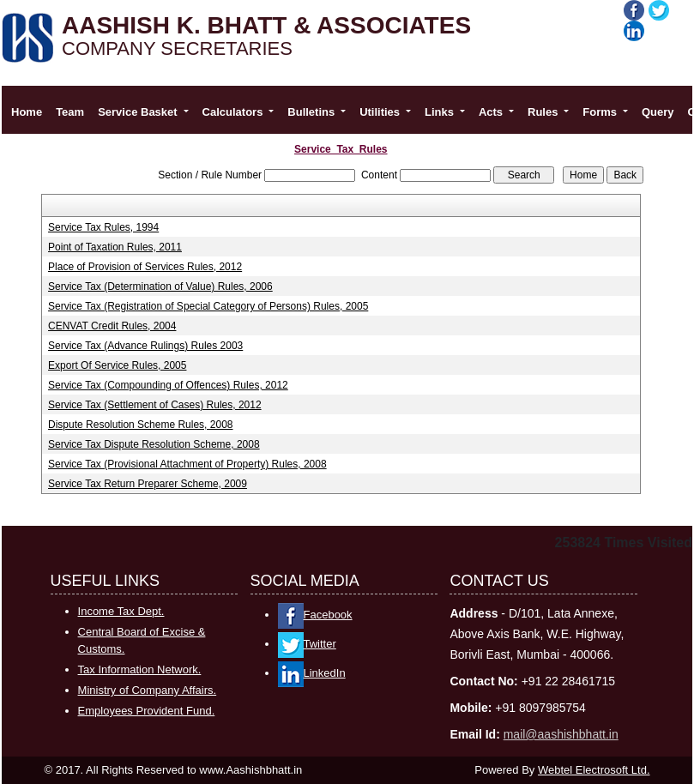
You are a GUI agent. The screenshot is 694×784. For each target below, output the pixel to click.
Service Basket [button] (139, 112)
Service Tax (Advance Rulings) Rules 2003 (145, 346)
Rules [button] (544, 112)
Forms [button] (601, 112)
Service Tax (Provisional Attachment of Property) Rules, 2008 (187, 464)
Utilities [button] (381, 112)
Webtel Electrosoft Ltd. (594, 770)
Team (70, 112)
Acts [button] (492, 112)
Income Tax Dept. (121, 611)
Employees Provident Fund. (147, 711)
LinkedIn (312, 673)
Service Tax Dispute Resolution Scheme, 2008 (154, 444)
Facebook (315, 615)
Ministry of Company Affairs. (148, 690)
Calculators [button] (234, 112)
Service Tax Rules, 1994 (103, 227)
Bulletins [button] (313, 112)
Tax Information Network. (140, 669)
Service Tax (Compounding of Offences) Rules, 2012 (168, 385)
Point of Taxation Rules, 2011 (115, 247)
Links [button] (441, 112)
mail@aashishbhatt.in (561, 734)
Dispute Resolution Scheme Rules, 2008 (140, 425)
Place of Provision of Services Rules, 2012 (145, 267)
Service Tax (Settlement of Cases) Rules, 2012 (155, 405)
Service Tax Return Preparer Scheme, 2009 (148, 484)
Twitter (307, 644)
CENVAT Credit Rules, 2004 (112, 326)
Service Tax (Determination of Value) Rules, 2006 (160, 286)
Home (27, 112)
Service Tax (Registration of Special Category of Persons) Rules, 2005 (208, 306)
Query (658, 112)
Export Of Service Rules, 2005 (117, 365)
